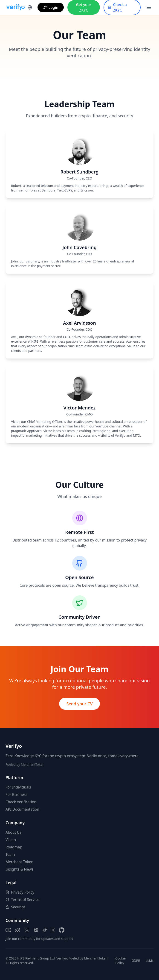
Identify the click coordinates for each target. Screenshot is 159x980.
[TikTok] (45, 930)
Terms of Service (22, 900)
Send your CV (80, 704)
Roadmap (14, 847)
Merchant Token (19, 862)
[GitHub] (62, 930)
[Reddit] (17, 930)
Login (51, 7)
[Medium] (36, 930)
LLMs (150, 961)
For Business (16, 795)
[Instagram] (53, 930)
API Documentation (22, 809)
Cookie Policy (120, 961)
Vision (11, 840)
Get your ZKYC (84, 7)
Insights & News (19, 869)
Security (15, 907)
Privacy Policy (20, 892)
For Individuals (18, 787)
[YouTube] (8, 930)
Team (10, 854)
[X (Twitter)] (27, 930)
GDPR (136, 961)
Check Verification (21, 802)
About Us (13, 832)
